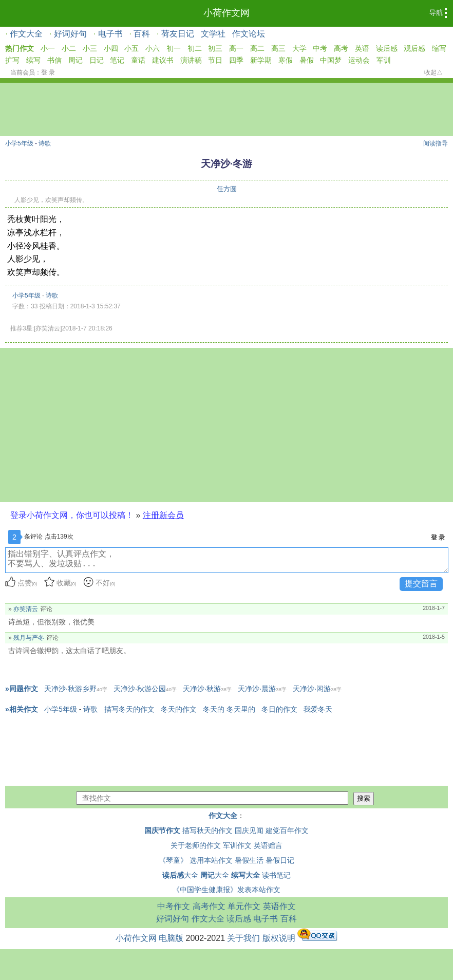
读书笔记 (276, 875)
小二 (69, 48)
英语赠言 (268, 845)
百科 (142, 34)
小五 (131, 48)
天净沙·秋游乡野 (76, 689)
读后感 (387, 48)
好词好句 (70, 34)
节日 (215, 60)
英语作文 (279, 906)
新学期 (261, 60)
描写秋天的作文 (207, 830)
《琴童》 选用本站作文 (196, 860)
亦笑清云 (26, 609)
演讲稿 (191, 60)
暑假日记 (280, 860)
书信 (54, 60)
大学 (299, 48)
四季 (236, 60)
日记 (97, 60)
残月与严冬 (29, 638)
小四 (111, 48)
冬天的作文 (179, 709)
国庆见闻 (249, 830)
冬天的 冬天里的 (229, 709)
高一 (236, 48)
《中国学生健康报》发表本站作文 (226, 890)
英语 (362, 48)
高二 (257, 48)
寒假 (286, 60)
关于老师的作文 (196, 845)
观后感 (414, 48)
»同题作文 (22, 689)
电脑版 (171, 938)
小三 (90, 48)
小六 (153, 48)
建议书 (163, 60)
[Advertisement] (226, 425)
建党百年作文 (287, 830)
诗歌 (45, 143)
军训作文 (237, 845)
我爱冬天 (318, 709)
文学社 (213, 34)
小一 (48, 48)
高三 (278, 48)
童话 (138, 60)
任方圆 (227, 189)
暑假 (307, 60)
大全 (180, 875)
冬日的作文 (279, 709)
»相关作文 (22, 709)
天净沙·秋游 (207, 689)
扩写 (12, 60)
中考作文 (174, 906)
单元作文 (244, 906)
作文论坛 (249, 34)
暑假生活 (249, 860)
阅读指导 (436, 143)
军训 (384, 60)
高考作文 (209, 906)
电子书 (110, 34)
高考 (341, 48)
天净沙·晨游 (262, 689)
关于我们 (243, 938)
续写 (33, 60)
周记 (75, 60)
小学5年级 (19, 143)
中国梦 (331, 60)
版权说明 (279, 938)
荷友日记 (178, 34)
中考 (320, 48)
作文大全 (26, 34)
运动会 (359, 60)
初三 (215, 48)
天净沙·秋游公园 (145, 689)
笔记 (117, 60)
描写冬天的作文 (129, 709)
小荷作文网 (226, 13)
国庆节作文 (162, 830)
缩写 (439, 48)
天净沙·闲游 (317, 689)
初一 (174, 48)
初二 (195, 48)
